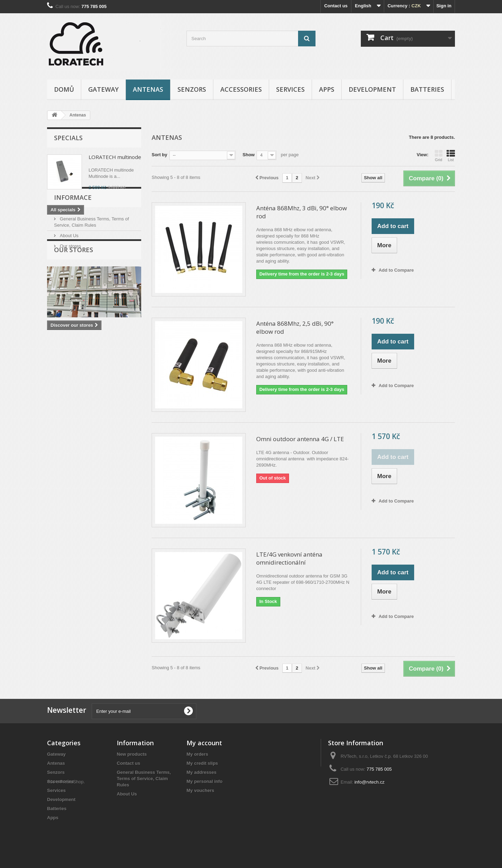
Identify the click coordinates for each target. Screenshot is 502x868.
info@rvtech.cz (370, 782)
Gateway (103, 89)
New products (132, 754)
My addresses (201, 772)
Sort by (159, 155)
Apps (327, 89)
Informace (73, 235)
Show (249, 155)
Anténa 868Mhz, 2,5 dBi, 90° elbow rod (295, 327)
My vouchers (200, 790)
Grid (439, 156)
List (451, 156)
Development (372, 89)
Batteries (427, 89)
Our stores (70, 281)
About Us (69, 271)
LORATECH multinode (115, 157)
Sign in (444, 6)
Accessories (241, 89)
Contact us (336, 6)
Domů (64, 89)
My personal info (204, 781)
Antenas (148, 89)
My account (204, 743)
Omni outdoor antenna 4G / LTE (300, 439)
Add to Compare (396, 270)
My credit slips (202, 763)
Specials (68, 138)
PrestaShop (72, 830)
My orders (197, 754)
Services (290, 89)
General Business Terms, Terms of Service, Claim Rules (144, 779)
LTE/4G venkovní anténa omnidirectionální (289, 558)
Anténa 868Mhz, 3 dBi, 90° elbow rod (302, 212)
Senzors (192, 89)
